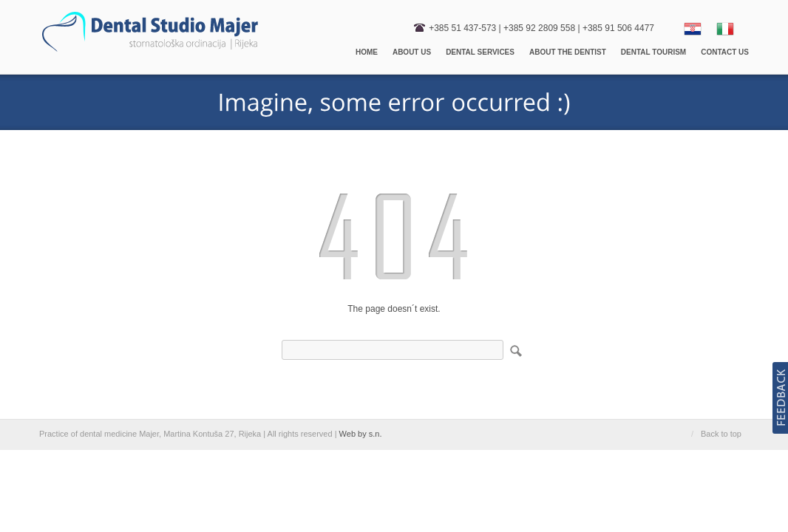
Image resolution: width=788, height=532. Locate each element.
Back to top (721, 434)
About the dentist (568, 52)
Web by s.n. (361, 434)
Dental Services (480, 52)
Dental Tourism (653, 52)
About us (412, 52)
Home (367, 52)
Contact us (725, 52)
